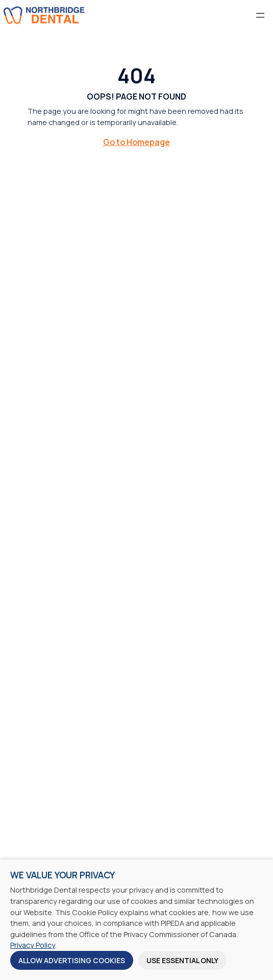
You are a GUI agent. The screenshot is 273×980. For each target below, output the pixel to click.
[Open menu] (260, 15)
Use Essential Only (182, 960)
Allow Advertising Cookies (72, 960)
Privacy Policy (33, 945)
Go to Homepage (136, 142)
